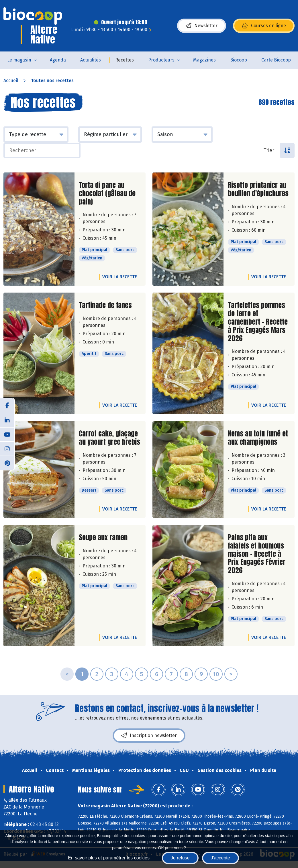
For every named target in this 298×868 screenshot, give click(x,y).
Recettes (125, 60)
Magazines (204, 60)
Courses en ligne (264, 26)
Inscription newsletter (149, 736)
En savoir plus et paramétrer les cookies (109, 858)
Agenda (58, 60)
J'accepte (220, 858)
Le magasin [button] (19, 60)
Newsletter (202, 26)
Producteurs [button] (161, 60)
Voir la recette (120, 277)
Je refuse (180, 858)
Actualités (91, 60)
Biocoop (239, 60)
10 (216, 674)
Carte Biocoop (276, 60)
